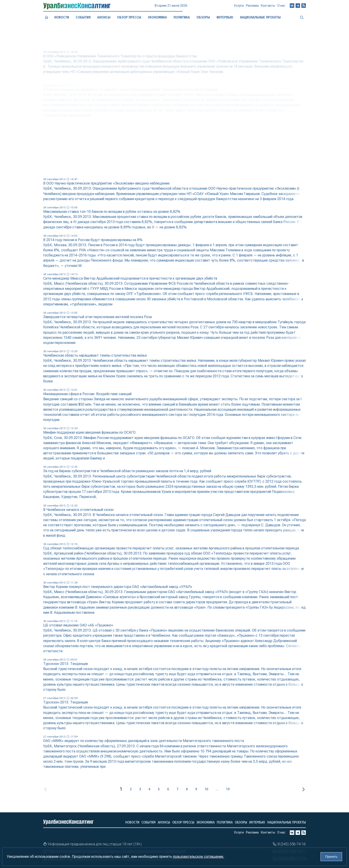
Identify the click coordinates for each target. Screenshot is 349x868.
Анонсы (104, 17)
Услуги (239, 7)
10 (206, 789)
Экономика (157, 17)
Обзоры (241, 822)
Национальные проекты (287, 822)
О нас (281, 7)
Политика (182, 17)
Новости (62, 17)
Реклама (252, 8)
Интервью (257, 822)
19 (228, 789)
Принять (331, 857)
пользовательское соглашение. (199, 857)
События (83, 17)
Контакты (268, 7)
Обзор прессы (129, 17)
